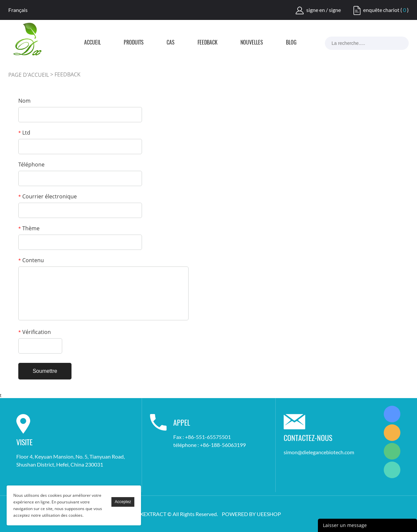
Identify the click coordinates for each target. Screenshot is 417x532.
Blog (291, 43)
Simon (392, 414)
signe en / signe (324, 10)
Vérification (35, 332)
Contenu (31, 260)
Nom (24, 101)
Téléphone (31, 164)
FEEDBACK (208, 43)
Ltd (24, 133)
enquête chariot (381, 10)
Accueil (92, 43)
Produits (134, 43)
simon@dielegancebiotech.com (319, 452)
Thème (29, 228)
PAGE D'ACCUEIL (29, 75)
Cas (171, 43)
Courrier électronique (48, 196)
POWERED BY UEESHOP (251, 514)
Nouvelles (252, 43)
